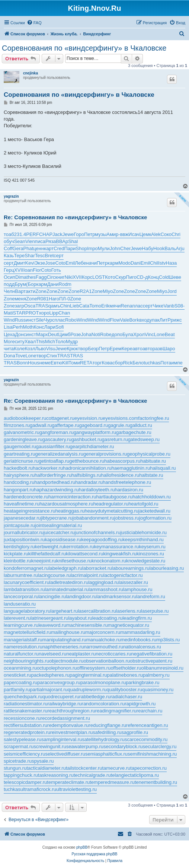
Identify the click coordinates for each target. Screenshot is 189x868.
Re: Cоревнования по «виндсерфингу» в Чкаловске (75, 217)
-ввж (123, 234)
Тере (19, 256)
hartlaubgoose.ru (115, 497)
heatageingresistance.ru (30, 511)
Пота (166, 363)
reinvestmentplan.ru (71, 732)
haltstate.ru (151, 475)
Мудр (72, 342)
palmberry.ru (156, 675)
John (115, 248)
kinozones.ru (150, 554)
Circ (51, 277)
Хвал (30, 342)
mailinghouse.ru (68, 632)
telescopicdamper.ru (25, 782)
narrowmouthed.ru (103, 647)
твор (83, 349)
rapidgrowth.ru (140, 704)
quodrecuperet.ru (61, 697)
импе (177, 363)
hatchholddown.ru (152, 497)
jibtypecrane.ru (57, 518)
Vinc (149, 334)
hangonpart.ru (19, 490)
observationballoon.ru (107, 661)
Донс (20, 334)
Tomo (95, 306)
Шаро (169, 349)
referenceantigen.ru (147, 725)
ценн (39, 248)
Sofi (60, 327)
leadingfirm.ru (137, 618)
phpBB (82, 847)
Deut (53, 334)
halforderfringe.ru (53, 475)
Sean (20, 241)
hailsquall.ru (163, 468)
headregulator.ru (111, 504)
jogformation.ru (155, 518)
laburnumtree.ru (21, 575)
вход (144, 320)
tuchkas (152, 363)
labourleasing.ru (167, 568)
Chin (65, 306)
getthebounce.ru (87, 461)
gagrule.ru (119, 425)
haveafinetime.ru (22, 504)
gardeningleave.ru (23, 439)
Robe (106, 334)
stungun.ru (15, 768)
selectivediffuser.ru (65, 754)
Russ (20, 320)
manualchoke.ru (104, 640)
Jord (172, 291)
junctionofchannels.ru (98, 532)
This (40, 342)
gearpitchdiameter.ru (92, 446)
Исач (134, 234)
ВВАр (62, 241)
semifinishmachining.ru (152, 754)
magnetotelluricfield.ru (27, 632)
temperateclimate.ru (68, 782)
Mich (50, 342)
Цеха (9, 334)
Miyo (108, 291)
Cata (84, 306)
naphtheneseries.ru (63, 647)
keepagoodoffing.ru (102, 540)
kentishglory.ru (19, 547)
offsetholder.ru (126, 668)
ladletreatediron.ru (69, 582)
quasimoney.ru (158, 690)
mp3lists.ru (168, 640)
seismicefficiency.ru (25, 754)
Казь (9, 256)
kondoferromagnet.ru (26, 568)
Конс (39, 327)
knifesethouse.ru (74, 561)
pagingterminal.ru (88, 675)
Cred (59, 248)
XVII (19, 270)
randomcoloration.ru (103, 704)
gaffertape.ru (65, 425)
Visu (51, 349)
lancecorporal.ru (21, 596)
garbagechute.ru (134, 432)
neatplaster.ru (81, 654)
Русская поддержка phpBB (94, 854)
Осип (9, 277)
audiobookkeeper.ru (25, 418)
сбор (118, 363)
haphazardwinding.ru (56, 490)
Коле (19, 349)
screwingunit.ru (50, 746)
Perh (18, 327)
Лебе (80, 263)
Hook (159, 248)
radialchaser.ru (126, 697)
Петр (89, 234)
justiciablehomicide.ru (144, 532)
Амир (112, 234)
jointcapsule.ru (19, 525)
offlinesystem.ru (94, 668)
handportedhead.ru (55, 482)
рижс (176, 320)
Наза (172, 263)
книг (60, 277)
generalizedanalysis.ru (59, 454)
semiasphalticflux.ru (106, 754)
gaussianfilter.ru (53, 446)
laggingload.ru (103, 582)
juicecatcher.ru (59, 532)
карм (113, 263)
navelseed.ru (52, 654)
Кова (107, 363)
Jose (50, 263)
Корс (87, 277)
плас (137, 306)
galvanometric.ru (22, 432)
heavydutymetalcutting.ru (112, 511)
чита (9, 349)
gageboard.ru (94, 425)
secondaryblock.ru (123, 746)
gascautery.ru (57, 439)
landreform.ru (150, 596)
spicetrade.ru (18, 761)
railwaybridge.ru (65, 704)
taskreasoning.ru (56, 775)
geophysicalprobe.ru (149, 454)
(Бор (31, 284)
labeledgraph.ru (65, 568)
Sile (40, 320)
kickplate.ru (16, 554)
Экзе (40, 263)
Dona (9, 356)
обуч (9, 241)
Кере (127, 349)
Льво (40, 349)
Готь (56, 270)
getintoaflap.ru (54, 461)
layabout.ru (80, 618)
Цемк (145, 234)
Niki (68, 277)
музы (101, 234)
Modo (124, 263)
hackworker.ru (48, 468)
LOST (99, 277)
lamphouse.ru (138, 589)
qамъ (54, 306)
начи (92, 263)
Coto (60, 263)
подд (9, 284)
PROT (32, 313)
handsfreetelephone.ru (127, 482)
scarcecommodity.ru (146, 739)
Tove (20, 356)
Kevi (30, 263)
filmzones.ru (17, 425)
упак (154, 320)
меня (20, 299)
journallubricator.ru (24, 532)
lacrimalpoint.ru (87, 575)
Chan (64, 313)
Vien (30, 241)
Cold (164, 277)
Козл (30, 349)
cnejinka (31, 73)
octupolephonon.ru (57, 668)
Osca (30, 306)
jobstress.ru (127, 518)
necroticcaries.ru (113, 654)
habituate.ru (153, 461)
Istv (162, 263)
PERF (33, 234)
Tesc (40, 256)
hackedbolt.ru (18, 468)
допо (117, 334)
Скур (121, 277)
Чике (158, 306)
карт (49, 248)
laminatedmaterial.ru (67, 589)
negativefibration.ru (152, 654)
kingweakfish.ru (120, 554)
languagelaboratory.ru (27, 611)
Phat (28, 248)
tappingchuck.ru (21, 775)
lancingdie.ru (52, 596)
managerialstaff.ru (23, 640)
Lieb (75, 306)
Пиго (131, 277)
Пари (70, 248)
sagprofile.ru (135, 732)
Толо (60, 342)
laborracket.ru (97, 568)
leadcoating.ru (108, 618)
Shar (30, 256)
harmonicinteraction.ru (72, 497)
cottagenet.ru (60, 418)
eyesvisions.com (120, 418)
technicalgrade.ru (92, 775)
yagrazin (11, 196)
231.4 (20, 234)
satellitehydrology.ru (103, 739)
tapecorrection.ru (148, 768)
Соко (166, 234)
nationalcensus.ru (142, 647)
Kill (65, 363)
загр (20, 306)
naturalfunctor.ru (21, 654)
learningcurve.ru (21, 625)
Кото (110, 277)
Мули (104, 248)
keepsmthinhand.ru (143, 540)
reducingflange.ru (107, 725)
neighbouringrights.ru (26, 661)
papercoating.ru (20, 682)
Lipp (54, 313)
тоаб (9, 234)
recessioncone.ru (22, 718)
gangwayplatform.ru (95, 432)
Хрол (139, 334)
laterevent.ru (17, 618)
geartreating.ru (20, 454)
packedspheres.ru (50, 675)
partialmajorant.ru (49, 690)
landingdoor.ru (81, 596)
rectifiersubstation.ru (25, 725)
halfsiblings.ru (86, 475)
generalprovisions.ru (105, 454)
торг (97, 363)
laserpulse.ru (155, 611)
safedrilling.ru (107, 732)
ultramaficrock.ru (38, 789)
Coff (8, 248)
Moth (28, 327)
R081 (43, 299)
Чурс (49, 320)
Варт (20, 291)
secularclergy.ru (160, 746)
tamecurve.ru (116, 768)
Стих (52, 356)
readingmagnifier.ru (116, 711)
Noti (96, 334)
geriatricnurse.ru (21, 461)
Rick (128, 363)
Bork (134, 320)
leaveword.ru (52, 625)
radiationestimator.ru (26, 704)
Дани (53, 284)
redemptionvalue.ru (68, 725)
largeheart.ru (64, 611)
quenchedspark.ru (23, 697)
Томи (74, 363)
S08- (180, 306)
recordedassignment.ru (65, 718)
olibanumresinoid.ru (162, 668)
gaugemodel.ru (20, 446)
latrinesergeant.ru (49, 618)
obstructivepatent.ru (151, 661)
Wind (9, 320)
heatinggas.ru (70, 511)
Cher (125, 248)
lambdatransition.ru (24, 589)
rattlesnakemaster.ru (26, 711)
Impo (92, 248)
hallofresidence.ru (120, 475)
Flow (115, 320)
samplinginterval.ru (62, 739)
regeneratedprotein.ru (27, 732)
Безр (94, 349)
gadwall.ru (41, 425)
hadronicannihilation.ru (87, 468)
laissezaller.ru (133, 582)
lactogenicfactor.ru (123, 575)
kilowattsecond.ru (84, 554)
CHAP (46, 234)
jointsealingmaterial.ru (58, 525)
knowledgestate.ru (146, 561)
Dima (21, 277)
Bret (49, 256)
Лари (50, 327)
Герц (9, 270)
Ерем (116, 349)
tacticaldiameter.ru (46, 768)
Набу (148, 248)
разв (158, 349)
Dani (136, 263)
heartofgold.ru (143, 504)
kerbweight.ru (49, 547)
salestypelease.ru (23, 739)
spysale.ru (43, 761)
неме (45, 363)
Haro (54, 299)
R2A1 (86, 291)
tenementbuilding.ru (156, 782)
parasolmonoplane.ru (103, 682)
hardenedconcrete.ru (26, 497)
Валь (170, 248)
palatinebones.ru (125, 675)
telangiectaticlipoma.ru (135, 775)
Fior (37, 270)
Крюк (72, 349)
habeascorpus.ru (122, 461)
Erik (105, 306)
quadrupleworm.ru (87, 690)
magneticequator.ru (129, 625)
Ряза (51, 241)
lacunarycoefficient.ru (27, 582)
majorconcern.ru (103, 632)
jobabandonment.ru (93, 518)
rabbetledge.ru (95, 697)
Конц (153, 277)
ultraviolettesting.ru (76, 789)
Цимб (64, 334)
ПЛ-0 (65, 299)
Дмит (20, 263)
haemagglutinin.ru (131, 468)
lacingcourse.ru (54, 575)
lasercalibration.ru (97, 611)
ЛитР (165, 320)
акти (31, 291)
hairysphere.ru (19, 475)
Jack (57, 234)
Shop (81, 248)
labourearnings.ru (131, 568)
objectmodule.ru (66, 661)
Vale (124, 320)
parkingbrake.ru (142, 682)
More (9, 342)
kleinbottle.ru (17, 561)
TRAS (42, 306)
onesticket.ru (17, 675)
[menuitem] (34, 23)
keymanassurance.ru (117, 547)
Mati (8, 313)
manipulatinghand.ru (64, 640)
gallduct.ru (141, 425)
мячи (115, 306)
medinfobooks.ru (138, 640)
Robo (71, 320)
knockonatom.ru (109, 561)
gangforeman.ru (57, 432)
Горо (79, 234)
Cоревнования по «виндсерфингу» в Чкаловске (84, 48)
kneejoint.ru (44, 561)
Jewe (68, 234)
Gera (18, 248)
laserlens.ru (129, 611)
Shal (73, 241)
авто (137, 349)
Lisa (8, 327)
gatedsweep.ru (144, 439)
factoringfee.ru (153, 418)
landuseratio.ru (20, 604)
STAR (19, 313)
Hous (33, 363)
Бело (138, 363)
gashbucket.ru (87, 439)
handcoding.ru (19, 482)
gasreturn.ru (115, 439)
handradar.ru (89, 482)
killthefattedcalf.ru (47, 554)
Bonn (22, 363)
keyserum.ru (152, 547)
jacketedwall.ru (154, 511)
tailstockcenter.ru (84, 768)
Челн (9, 291)
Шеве (175, 277)
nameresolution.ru (23, 647)
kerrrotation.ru (79, 547)
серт (59, 256)
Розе (76, 334)
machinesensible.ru (87, 625)
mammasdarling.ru (140, 632)
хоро (44, 313)
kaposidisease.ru (63, 540)
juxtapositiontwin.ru (24, 540)
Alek (156, 234)
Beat (170, 334)
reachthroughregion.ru (71, 711)
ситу (20, 342)
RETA (86, 363)
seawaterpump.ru (85, 746)
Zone (41, 291)
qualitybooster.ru (124, 690)
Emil (70, 263)
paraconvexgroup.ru (59, 682)
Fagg (41, 277)
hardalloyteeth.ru (97, 490)
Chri (176, 234)
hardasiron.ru (129, 490)
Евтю (56, 363)
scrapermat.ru (19, 746)
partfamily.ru (17, 690)
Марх (42, 334)
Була (128, 334)
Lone (159, 334)
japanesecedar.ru (22, 518)
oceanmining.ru (20, 668)
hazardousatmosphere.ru (66, 504)
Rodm (65, 284)
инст (31, 320)
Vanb (169, 306)
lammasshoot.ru (106, 589)
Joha (86, 334)
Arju (180, 248)
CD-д (142, 277)
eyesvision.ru (89, 418)
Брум (20, 284)
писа (40, 241)
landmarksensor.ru (116, 596)
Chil (154, 263)
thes (31, 277)
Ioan (28, 270)
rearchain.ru (149, 711)
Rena (126, 306)
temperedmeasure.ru (112, 782)
